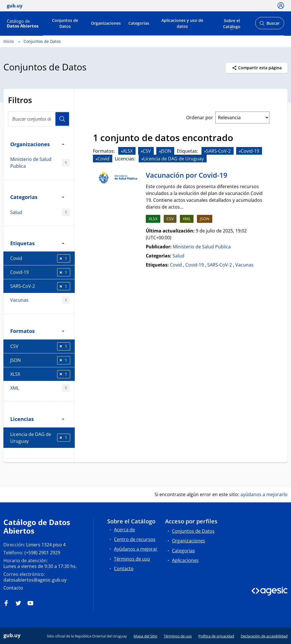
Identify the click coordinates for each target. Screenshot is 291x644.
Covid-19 (40, 272)
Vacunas (40, 300)
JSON (40, 360)
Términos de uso (132, 559)
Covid (40, 258)
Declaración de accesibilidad (264, 636)
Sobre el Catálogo (232, 23)
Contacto (13, 588)
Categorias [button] (37, 197)
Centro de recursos (135, 539)
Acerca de (124, 530)
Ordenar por (200, 118)
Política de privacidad (216, 636)
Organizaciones (106, 23)
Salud (40, 212)
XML (40, 388)
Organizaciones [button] (37, 144)
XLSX (40, 374)
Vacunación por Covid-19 (187, 175)
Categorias (139, 23)
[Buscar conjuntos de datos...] (39, 119)
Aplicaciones (185, 560)
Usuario (62, 119)
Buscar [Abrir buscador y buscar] (270, 25)
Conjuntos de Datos (65, 23)
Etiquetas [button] (37, 243)
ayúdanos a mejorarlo (264, 494)
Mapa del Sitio (145, 636)
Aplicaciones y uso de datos (182, 23)
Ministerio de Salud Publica (40, 163)
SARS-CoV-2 (40, 286)
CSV (40, 346)
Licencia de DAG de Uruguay (40, 438)
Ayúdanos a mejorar (136, 549)
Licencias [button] (37, 419)
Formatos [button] (37, 331)
